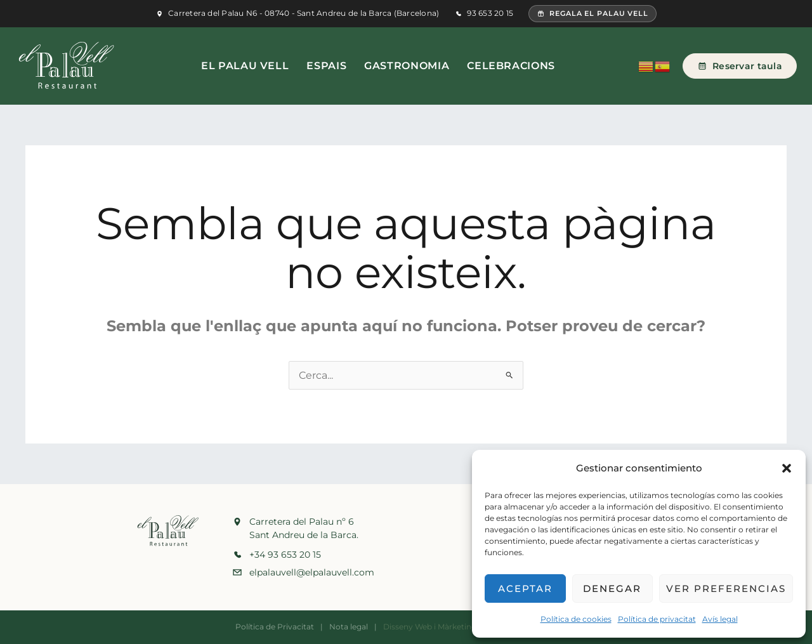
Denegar (612, 588)
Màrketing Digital (470, 627)
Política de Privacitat (275, 627)
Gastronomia (407, 66)
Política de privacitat (657, 619)
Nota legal (349, 627)
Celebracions (511, 66)
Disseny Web (408, 627)
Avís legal (720, 619)
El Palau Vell (245, 66)
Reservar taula (740, 66)
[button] (787, 468)
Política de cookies (576, 619)
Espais (326, 66)
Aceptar (525, 588)
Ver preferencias (726, 588)
